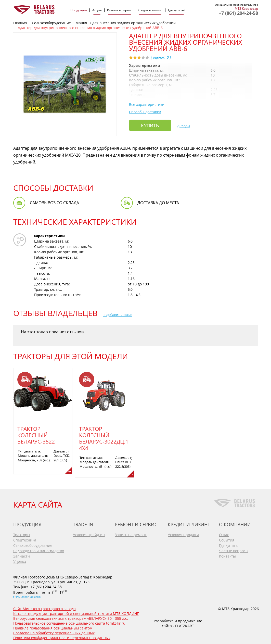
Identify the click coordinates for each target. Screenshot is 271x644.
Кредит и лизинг (150, 10)
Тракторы (22, 533)
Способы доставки (145, 112)
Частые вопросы (234, 550)
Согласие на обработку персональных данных (54, 632)
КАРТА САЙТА (38, 503)
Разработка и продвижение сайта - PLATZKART (178, 622)
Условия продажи (183, 533)
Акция (97, 10)
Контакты (227, 555)
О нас (224, 533)
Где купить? (177, 10)
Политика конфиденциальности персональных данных (62, 636)
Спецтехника (25, 539)
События (227, 539)
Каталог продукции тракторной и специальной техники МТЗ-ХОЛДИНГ (76, 612)
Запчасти (22, 555)
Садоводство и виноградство (39, 550)
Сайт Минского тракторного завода (44, 607)
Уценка (20, 560)
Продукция (79, 10)
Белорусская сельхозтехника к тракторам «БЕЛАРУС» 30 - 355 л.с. (71, 617)
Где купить (228, 544)
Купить (150, 125)
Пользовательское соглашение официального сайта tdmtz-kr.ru (69, 622)
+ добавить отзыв (118, 315)
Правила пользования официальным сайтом (53, 627)
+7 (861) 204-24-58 (238, 13)
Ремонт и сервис (120, 10)
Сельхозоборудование (33, 544)
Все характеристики (147, 104)
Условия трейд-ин (89, 533)
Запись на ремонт (131, 533)
